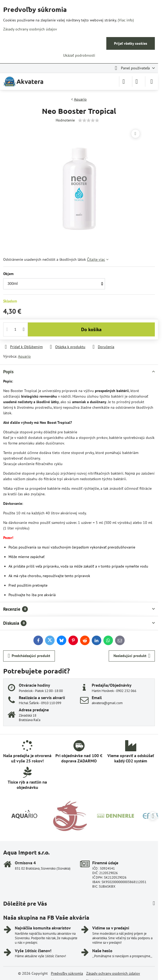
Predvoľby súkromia (67, 973)
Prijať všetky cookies (131, 43)
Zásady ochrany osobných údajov (113, 973)
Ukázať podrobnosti (79, 55)
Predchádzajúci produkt (29, 656)
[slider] (89, 120)
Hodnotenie (65, 120)
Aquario (24, 356)
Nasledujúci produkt (132, 656)
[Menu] (152, 82)
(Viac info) (126, 20)
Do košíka (91, 329)
